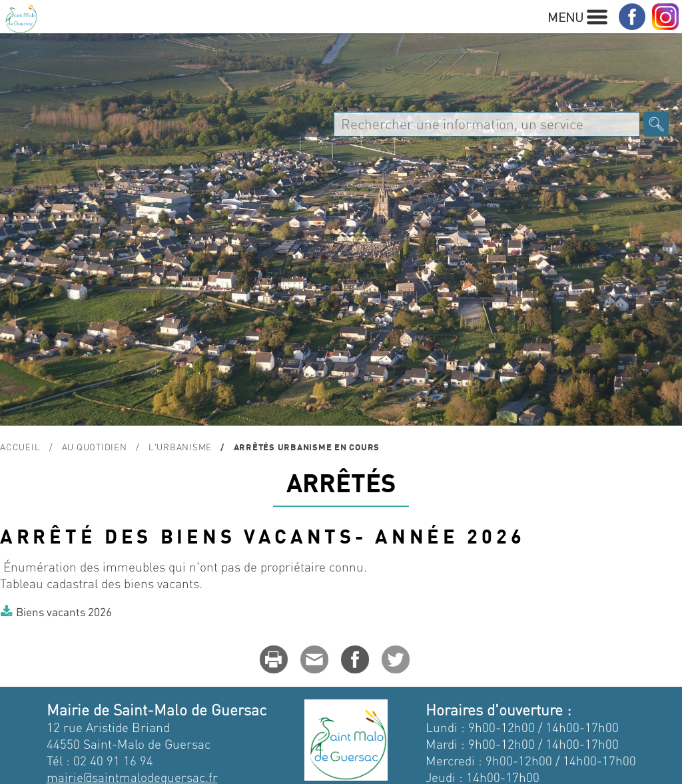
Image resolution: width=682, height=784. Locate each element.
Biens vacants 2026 (64, 611)
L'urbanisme (180, 447)
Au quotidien (95, 447)
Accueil (20, 447)
